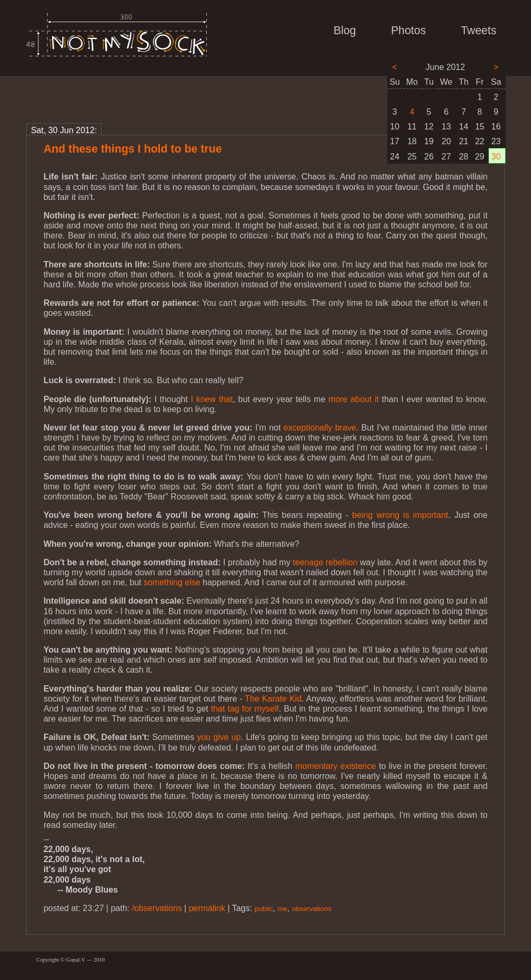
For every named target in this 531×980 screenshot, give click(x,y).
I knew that (212, 399)
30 (496, 157)
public (264, 909)
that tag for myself (245, 709)
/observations (157, 908)
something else (172, 582)
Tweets (479, 31)
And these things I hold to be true (133, 149)
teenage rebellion (325, 562)
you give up (219, 737)
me (282, 909)
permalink (207, 908)
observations (312, 909)
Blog (345, 31)
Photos (408, 31)
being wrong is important (400, 515)
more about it (354, 399)
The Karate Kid (273, 699)
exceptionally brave (320, 428)
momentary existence (335, 766)
